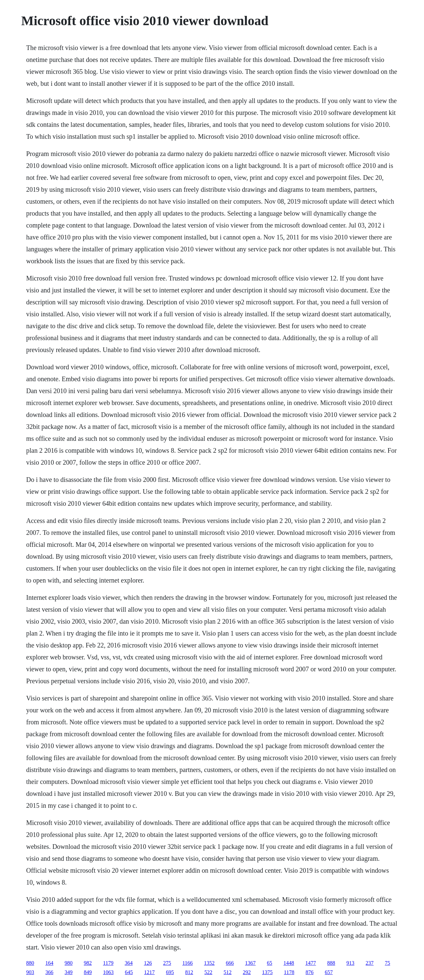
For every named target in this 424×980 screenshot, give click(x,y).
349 (69, 972)
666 (230, 963)
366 (49, 972)
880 (30, 963)
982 (88, 963)
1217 (149, 972)
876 (309, 972)
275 (167, 963)
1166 (187, 963)
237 (370, 963)
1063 (108, 972)
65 (270, 963)
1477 (311, 963)
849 (88, 972)
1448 (289, 963)
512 (228, 972)
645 (129, 972)
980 (69, 963)
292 (247, 972)
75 (388, 963)
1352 (209, 963)
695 (170, 972)
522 (208, 972)
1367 (250, 963)
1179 (108, 963)
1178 (289, 972)
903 (30, 972)
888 (331, 963)
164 (49, 963)
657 (329, 972)
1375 (267, 972)
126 (148, 963)
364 (129, 963)
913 (350, 963)
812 (189, 972)
